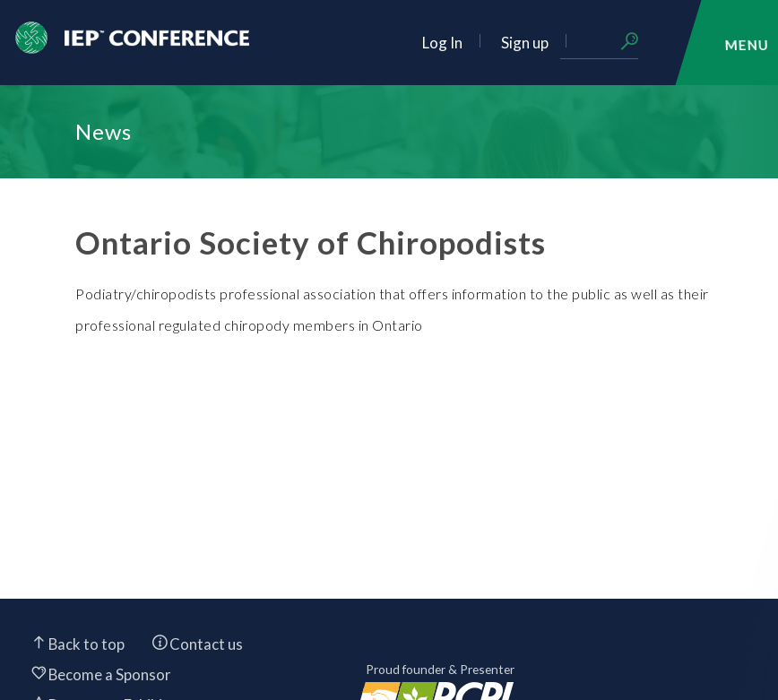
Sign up (525, 43)
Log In (442, 43)
